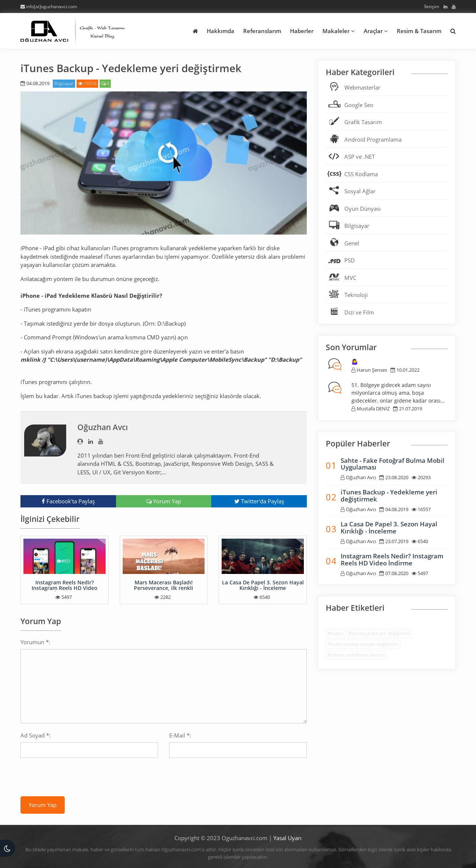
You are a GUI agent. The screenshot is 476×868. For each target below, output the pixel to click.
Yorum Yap (164, 501)
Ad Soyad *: (36, 735)
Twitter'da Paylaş (259, 501)
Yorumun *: (35, 642)
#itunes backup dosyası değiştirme (363, 644)
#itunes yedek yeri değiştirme (379, 633)
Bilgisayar (64, 83)
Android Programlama (373, 139)
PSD (350, 260)
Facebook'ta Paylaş (68, 501)
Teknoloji (356, 295)
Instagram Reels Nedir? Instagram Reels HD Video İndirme (65, 588)
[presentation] (77, 778)
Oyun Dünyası (363, 209)
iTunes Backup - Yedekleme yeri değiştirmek (389, 496)
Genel (352, 243)
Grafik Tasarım (363, 122)
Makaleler (339, 31)
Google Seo (359, 105)
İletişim (432, 7)
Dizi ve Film (359, 312)
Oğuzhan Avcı (103, 427)
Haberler (302, 31)
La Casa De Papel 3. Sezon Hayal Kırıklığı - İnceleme (263, 585)
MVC (350, 278)
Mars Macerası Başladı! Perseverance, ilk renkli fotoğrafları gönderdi (163, 588)
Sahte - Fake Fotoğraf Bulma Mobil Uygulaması (393, 464)
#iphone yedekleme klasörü (356, 655)
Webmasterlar (362, 87)
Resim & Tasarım (419, 31)
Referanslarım (262, 31)
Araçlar (376, 31)
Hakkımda (221, 31)
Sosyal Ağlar (360, 191)
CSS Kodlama (361, 174)
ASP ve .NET (360, 157)
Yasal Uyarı (287, 838)
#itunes (335, 633)
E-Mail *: (180, 735)
